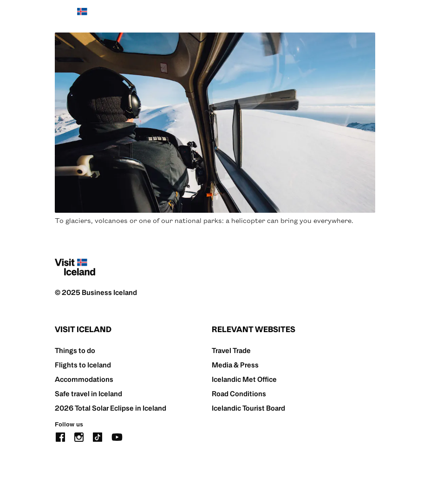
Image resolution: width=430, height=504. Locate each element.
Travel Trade (231, 350)
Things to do (75, 350)
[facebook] (60, 436)
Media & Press (235, 365)
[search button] (341, 16)
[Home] (75, 16)
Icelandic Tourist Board (248, 408)
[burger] (369, 16)
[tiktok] (98, 436)
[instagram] (79, 436)
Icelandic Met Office (244, 379)
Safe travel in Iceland (88, 394)
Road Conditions (239, 394)
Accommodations (84, 379)
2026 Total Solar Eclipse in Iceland (111, 408)
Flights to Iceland (83, 365)
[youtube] (117, 436)
